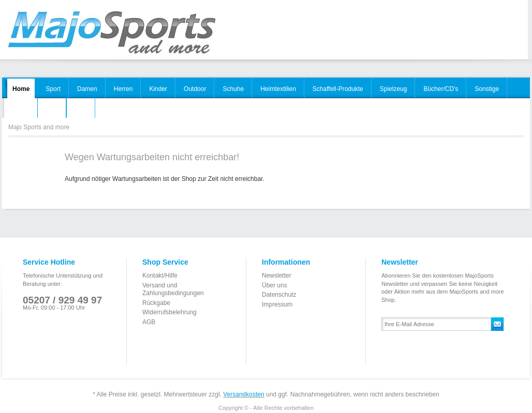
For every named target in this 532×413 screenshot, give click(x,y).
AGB (149, 322)
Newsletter (277, 276)
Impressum (277, 304)
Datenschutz (279, 295)
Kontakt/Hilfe (160, 276)
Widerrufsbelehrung (169, 312)
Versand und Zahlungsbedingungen (173, 289)
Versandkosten (243, 394)
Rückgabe (156, 303)
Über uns (275, 285)
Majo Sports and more (111, 33)
